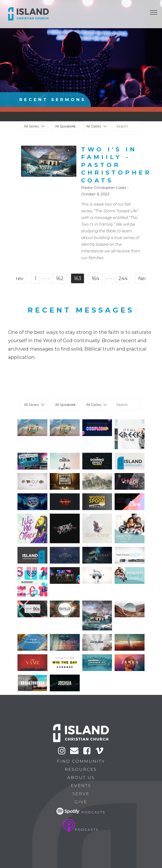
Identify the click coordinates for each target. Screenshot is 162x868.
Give (86, 802)
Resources (86, 769)
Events (86, 786)
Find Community (86, 761)
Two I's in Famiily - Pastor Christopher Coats (116, 165)
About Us (86, 777)
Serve (86, 794)
